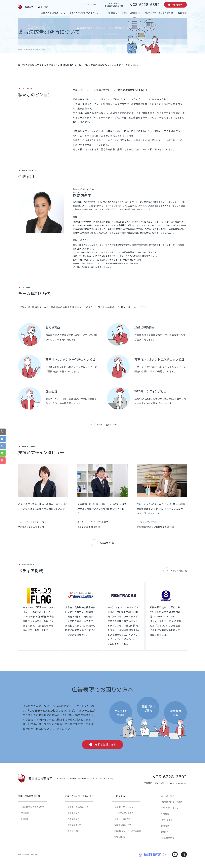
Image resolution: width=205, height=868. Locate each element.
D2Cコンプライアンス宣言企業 (159, 13)
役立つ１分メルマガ (123, 825)
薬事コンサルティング (124, 807)
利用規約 (165, 814)
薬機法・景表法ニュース (78, 807)
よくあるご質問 (168, 796)
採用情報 (182, 13)
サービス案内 (109, 13)
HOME (21, 49)
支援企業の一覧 (107, 543)
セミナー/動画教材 (131, 13)
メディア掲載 (167, 820)
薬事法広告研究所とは (52, 13)
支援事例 (25, 813)
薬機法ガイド (73, 813)
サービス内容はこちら (107, 425)
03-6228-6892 (146, 5)
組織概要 (25, 819)
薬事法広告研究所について (33, 807)
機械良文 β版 (120, 837)
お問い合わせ (177, 5)
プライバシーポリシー (171, 808)
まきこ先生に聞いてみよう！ (82, 13)
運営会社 (165, 832)
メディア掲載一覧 (179, 571)
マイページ (95, 5)
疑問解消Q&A (74, 831)
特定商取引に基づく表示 (172, 802)
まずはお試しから (105, 744)
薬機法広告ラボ (74, 825)
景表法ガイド (73, 819)
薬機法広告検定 (168, 838)
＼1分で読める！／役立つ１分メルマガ (115, 5)
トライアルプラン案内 (124, 813)
